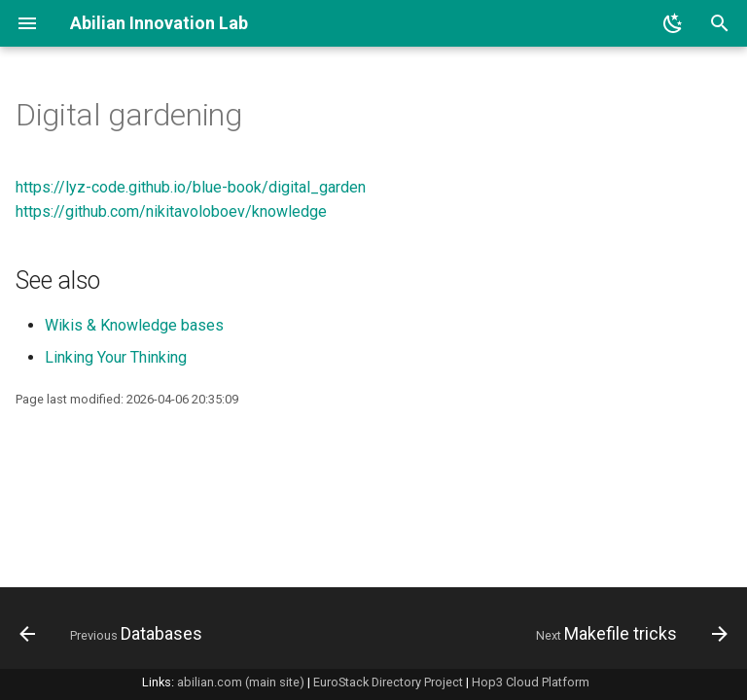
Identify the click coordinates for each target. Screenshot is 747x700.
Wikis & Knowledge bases (134, 325)
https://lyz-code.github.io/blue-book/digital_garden (191, 187)
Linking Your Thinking (116, 357)
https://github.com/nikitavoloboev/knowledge (171, 211)
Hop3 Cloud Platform (531, 682)
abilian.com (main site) (241, 682)
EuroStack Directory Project (388, 682)
